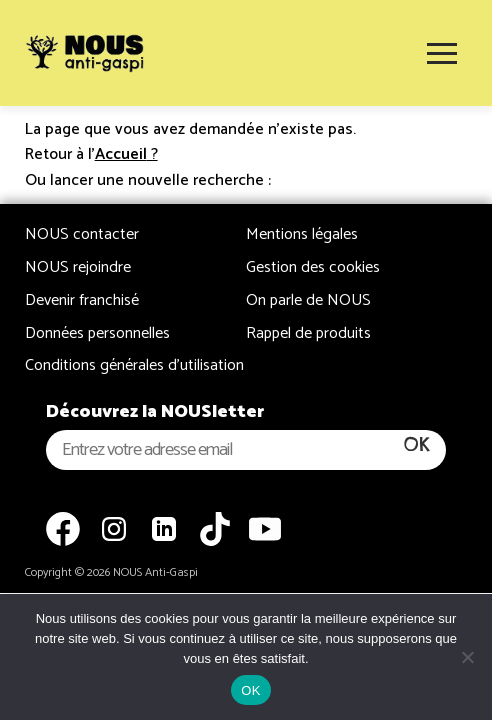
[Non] (467, 657)
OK (250, 690)
